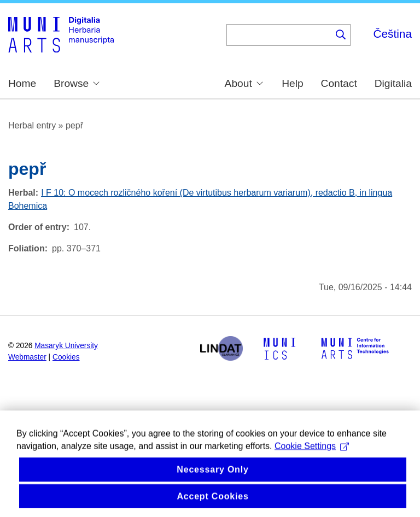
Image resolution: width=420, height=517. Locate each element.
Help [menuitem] (292, 83)
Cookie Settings (312, 457)
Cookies (66, 357)
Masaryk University (66, 346)
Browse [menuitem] (77, 83)
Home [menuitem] (22, 83)
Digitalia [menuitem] (393, 83)
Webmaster (27, 357)
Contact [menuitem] (339, 83)
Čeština (392, 34)
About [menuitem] (244, 83)
